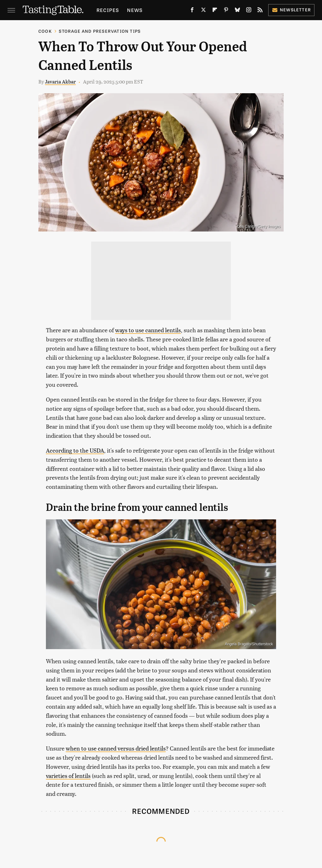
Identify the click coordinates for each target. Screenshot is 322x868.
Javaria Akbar (60, 81)
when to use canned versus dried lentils (116, 748)
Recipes (108, 10)
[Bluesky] (237, 11)
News (135, 10)
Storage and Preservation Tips (100, 31)
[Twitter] (203, 11)
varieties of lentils (68, 776)
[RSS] (260, 11)
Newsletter (291, 10)
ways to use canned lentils (148, 330)
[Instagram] (249, 11)
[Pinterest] (226, 11)
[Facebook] (192, 11)
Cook (45, 31)
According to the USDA (75, 450)
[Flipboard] (215, 11)
